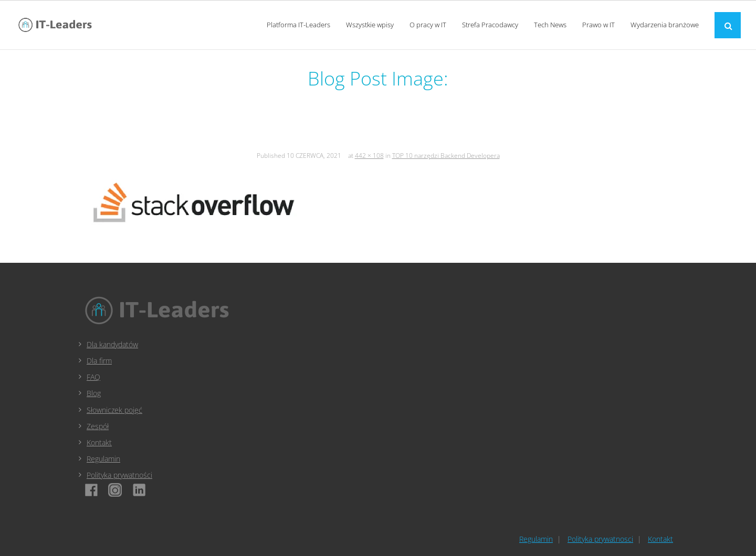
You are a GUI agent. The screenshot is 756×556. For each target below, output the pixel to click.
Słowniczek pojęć (114, 410)
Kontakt (99, 442)
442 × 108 (369, 156)
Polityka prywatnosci (600, 539)
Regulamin (103, 459)
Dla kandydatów (112, 344)
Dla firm (99, 361)
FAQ (93, 377)
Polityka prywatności (119, 475)
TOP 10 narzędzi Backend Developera (446, 156)
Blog (94, 393)
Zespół (98, 426)
